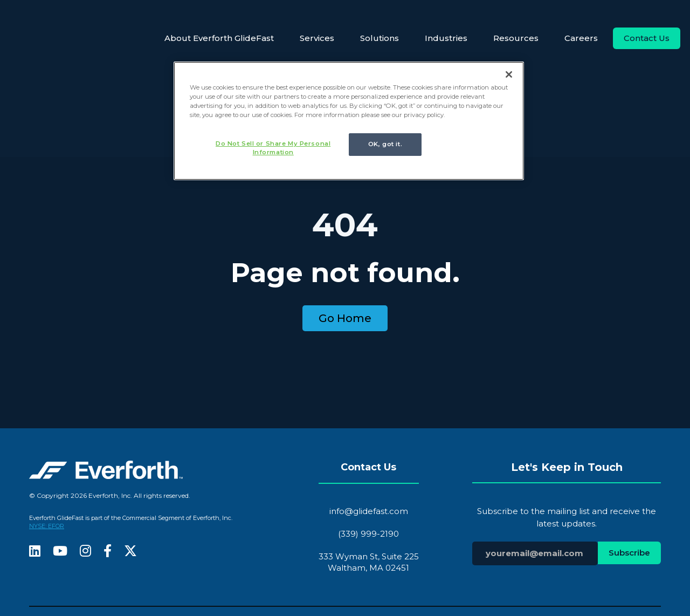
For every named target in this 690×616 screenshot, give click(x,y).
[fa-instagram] (85, 464)
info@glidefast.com (369, 423)
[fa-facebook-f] (108, 464)
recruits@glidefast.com (391, 569)
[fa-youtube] (60, 464)
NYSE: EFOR (47, 439)
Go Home (345, 231)
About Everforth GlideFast (219, 38)
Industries (446, 38)
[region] (349, 121)
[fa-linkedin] (35, 464)
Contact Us (647, 38)
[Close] (509, 74)
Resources (516, 38)
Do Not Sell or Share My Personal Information (271, 148)
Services (317, 38)
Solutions (379, 38)
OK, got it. (385, 144)
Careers (581, 38)
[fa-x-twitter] (130, 464)
